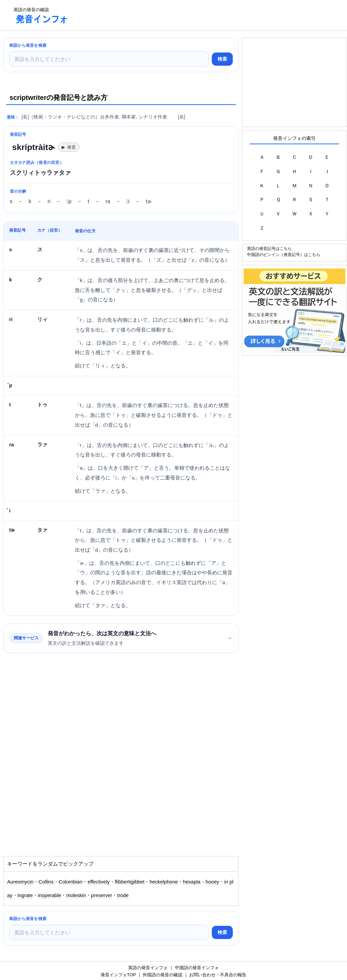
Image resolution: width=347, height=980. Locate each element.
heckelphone (164, 882)
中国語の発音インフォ (197, 968)
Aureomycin (20, 882)
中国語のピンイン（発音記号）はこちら (284, 254)
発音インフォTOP (118, 975)
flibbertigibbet (130, 882)
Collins (46, 882)
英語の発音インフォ (148, 968)
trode (123, 895)
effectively (98, 882)
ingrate (25, 895)
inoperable (50, 895)
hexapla (192, 882)
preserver (102, 895)
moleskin (76, 895)
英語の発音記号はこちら (269, 248)
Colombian (70, 882)
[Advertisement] (198, 15)
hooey (212, 882)
